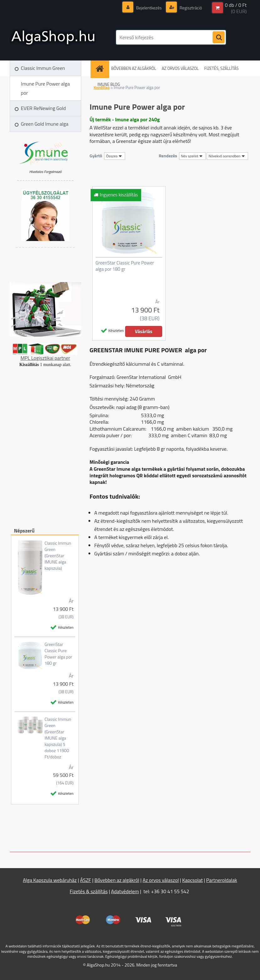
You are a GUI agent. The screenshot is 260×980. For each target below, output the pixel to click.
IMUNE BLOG (109, 84)
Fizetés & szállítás (89, 891)
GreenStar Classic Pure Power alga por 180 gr (58, 654)
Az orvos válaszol (161, 880)
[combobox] (192, 156)
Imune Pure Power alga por (45, 88)
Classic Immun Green (43, 68)
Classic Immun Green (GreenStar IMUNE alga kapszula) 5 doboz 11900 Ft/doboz (58, 738)
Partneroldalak (222, 880)
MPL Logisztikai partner (45, 358)
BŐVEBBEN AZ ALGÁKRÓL (134, 68)
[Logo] (53, 37)
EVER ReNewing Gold (43, 108)
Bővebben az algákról (117, 880)
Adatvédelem (125, 891)
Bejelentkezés (149, 8)
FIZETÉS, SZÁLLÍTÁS (221, 68)
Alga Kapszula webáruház (50, 880)
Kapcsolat (193, 880)
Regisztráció (191, 8)
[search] (219, 38)
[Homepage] (102, 68)
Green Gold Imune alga (45, 124)
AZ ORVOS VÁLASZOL (180, 68)
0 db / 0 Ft (236, 5)
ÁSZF (85, 880)
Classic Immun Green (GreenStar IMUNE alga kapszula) (58, 556)
